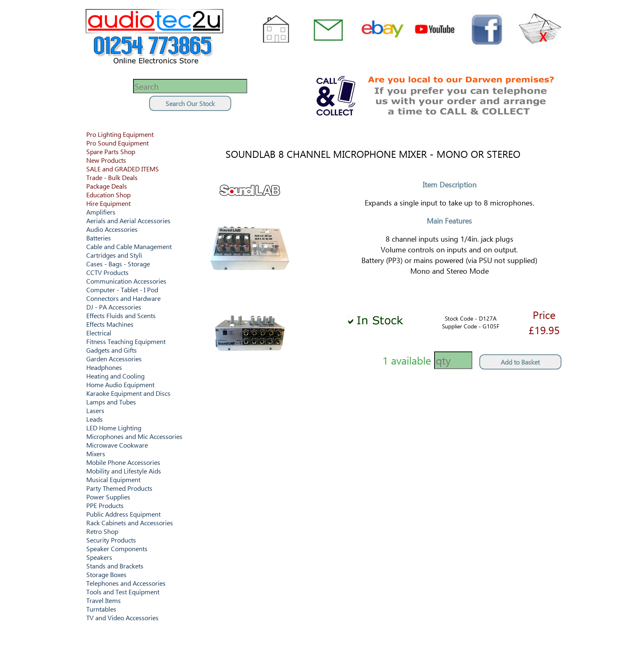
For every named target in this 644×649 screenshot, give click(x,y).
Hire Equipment (108, 203)
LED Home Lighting (114, 428)
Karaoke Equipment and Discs (128, 393)
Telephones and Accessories (126, 583)
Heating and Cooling (115, 376)
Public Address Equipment (123, 514)
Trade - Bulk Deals (112, 177)
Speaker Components (117, 549)
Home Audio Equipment (120, 385)
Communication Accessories (126, 281)
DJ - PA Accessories (114, 307)
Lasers (95, 410)
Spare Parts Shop (111, 151)
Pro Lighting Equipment (120, 134)
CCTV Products (107, 272)
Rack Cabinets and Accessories (130, 523)
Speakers (99, 557)
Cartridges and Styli (114, 255)
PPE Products (105, 505)
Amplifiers (101, 212)
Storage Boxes (106, 574)
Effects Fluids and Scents (121, 315)
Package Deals (107, 186)
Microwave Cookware (117, 445)
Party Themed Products (119, 488)
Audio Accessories (112, 229)
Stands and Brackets (115, 566)
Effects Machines (110, 324)
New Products (106, 160)
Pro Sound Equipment (117, 143)
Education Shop (108, 195)
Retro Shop (102, 531)
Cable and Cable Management (129, 246)
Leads (94, 419)
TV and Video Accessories (122, 618)
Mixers (96, 454)
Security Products (111, 540)
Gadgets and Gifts (112, 350)
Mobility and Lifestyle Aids (124, 471)
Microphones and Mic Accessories (134, 436)
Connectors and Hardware (123, 298)
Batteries (99, 238)
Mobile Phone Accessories (123, 462)
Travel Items (103, 600)
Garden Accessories (114, 359)
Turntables (101, 609)
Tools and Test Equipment (123, 592)
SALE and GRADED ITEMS (123, 169)
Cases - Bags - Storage (118, 264)
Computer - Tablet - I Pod (122, 290)
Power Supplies (108, 497)
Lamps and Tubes (111, 402)
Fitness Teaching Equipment (126, 341)
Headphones (104, 367)
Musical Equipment (113, 479)
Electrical (99, 333)
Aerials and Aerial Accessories (128, 221)
